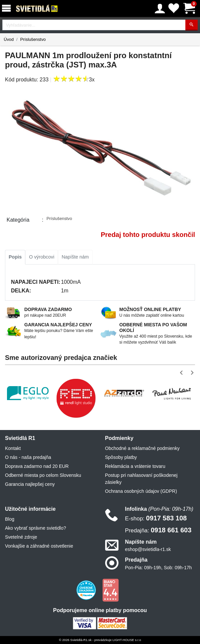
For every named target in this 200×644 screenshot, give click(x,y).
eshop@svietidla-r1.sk (148, 549)
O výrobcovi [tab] (42, 257)
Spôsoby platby (121, 457)
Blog (10, 519)
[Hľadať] (192, 25)
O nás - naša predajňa (28, 457)
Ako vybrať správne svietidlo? (35, 528)
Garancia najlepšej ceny (30, 484)
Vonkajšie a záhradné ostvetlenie (39, 546)
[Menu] (8, 8)
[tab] (15, 257)
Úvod (9, 39)
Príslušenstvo (33, 39)
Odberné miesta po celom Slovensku (43, 475)
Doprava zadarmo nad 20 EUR (37, 466)
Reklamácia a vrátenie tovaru (135, 466)
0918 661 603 (158, 530)
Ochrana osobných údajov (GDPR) (141, 491)
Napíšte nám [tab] (75, 257)
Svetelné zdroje (21, 537)
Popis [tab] (15, 257)
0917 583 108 (156, 518)
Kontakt (13, 448)
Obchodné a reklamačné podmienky (142, 448)
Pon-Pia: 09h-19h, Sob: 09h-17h (159, 568)
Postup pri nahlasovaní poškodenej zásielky (141, 479)
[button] (183, 373)
